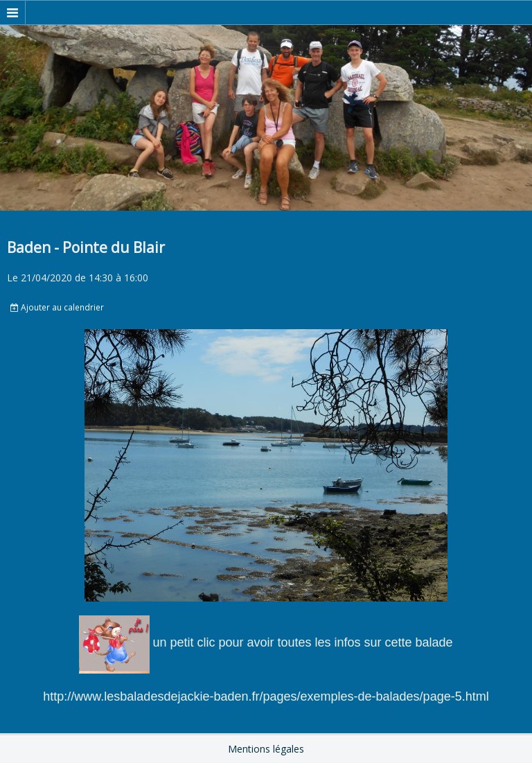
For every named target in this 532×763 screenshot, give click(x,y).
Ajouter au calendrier (57, 307)
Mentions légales (266, 749)
